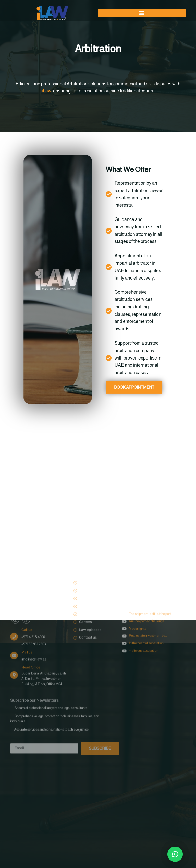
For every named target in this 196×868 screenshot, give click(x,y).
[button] (142, 13)
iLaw (47, 91)
